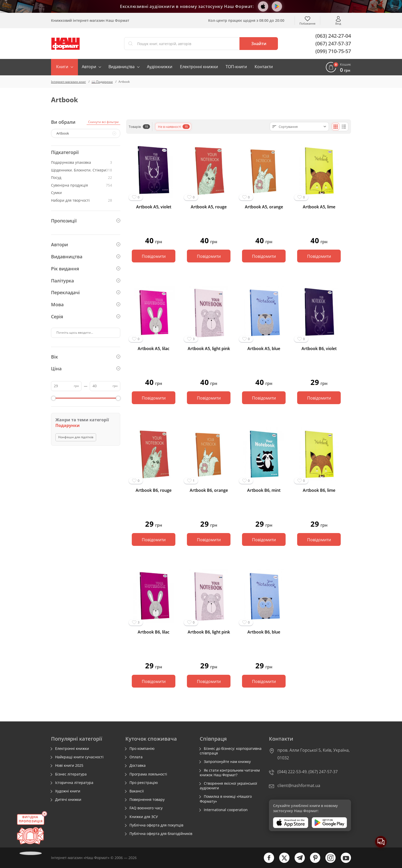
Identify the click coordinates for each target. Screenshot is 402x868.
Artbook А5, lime (319, 207)
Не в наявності (174, 127)
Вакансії (137, 791)
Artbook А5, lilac (154, 349)
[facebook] (266, 862)
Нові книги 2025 (69, 765)
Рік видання (86, 269)
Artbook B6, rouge (154, 490)
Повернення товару (147, 800)
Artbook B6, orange (209, 490)
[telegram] (297, 862)
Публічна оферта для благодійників (161, 834)
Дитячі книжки (68, 800)
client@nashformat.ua (299, 785)
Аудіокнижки (160, 67)
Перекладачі (86, 292)
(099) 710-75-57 (333, 51)
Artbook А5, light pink (209, 349)
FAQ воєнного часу (146, 808)
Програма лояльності (148, 774)
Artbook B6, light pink (209, 632)
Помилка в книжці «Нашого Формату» (226, 799)
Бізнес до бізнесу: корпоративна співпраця (231, 751)
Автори (89, 67)
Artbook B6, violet (319, 349)
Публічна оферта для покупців (156, 825)
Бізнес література (71, 774)
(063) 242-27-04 (333, 36)
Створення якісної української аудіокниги (228, 786)
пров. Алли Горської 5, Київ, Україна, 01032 (314, 754)
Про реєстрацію (144, 783)
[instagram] (328, 862)
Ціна (86, 369)
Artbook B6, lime (319, 490)
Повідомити (154, 256)
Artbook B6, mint (264, 490)
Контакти (264, 67)
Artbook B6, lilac (154, 632)
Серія (86, 316)
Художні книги (68, 791)
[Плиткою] (336, 127)
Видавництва (122, 67)
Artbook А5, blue (264, 349)
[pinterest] (313, 862)
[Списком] (344, 127)
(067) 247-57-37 (333, 43)
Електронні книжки (199, 67)
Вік (86, 357)
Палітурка (86, 281)
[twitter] (282, 862)
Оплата (136, 757)
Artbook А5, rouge (209, 207)
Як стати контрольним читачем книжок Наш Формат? (230, 773)
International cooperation (226, 810)
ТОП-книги (236, 67)
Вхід (338, 23)
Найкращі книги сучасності (79, 757)
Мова (86, 304)
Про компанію (142, 749)
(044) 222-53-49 (292, 772)
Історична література (74, 783)
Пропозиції (86, 221)
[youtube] (343, 862)
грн (76, 386)
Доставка (138, 765)
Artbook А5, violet (154, 207)
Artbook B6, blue (264, 632)
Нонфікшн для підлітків (76, 437)
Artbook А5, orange (264, 207)
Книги (62, 67)
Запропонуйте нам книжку (227, 762)
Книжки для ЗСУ (144, 817)
